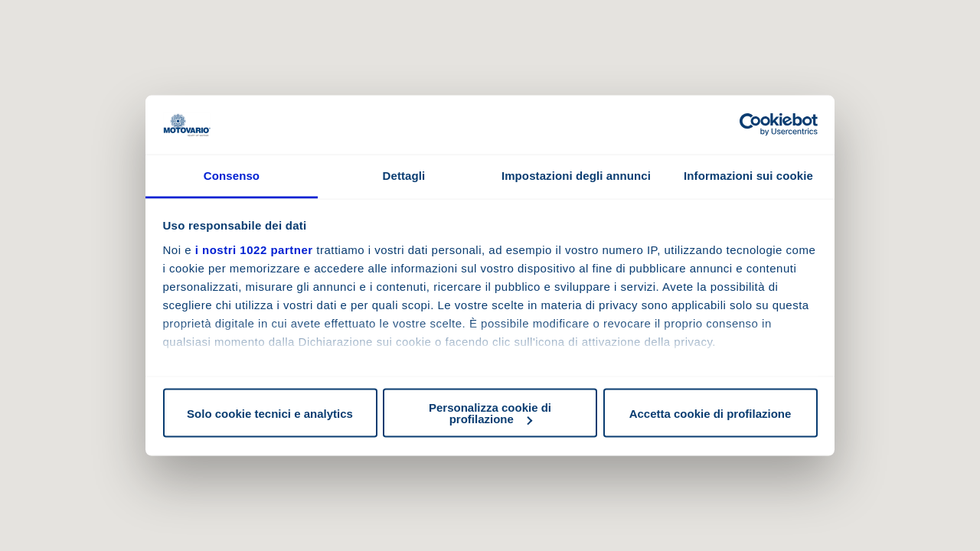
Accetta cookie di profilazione (710, 413)
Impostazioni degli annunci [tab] (576, 175)
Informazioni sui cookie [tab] (748, 175)
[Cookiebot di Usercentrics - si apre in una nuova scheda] (751, 125)
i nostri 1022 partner (254, 249)
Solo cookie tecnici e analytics (270, 413)
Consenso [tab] (232, 175)
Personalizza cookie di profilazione (490, 413)
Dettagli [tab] (404, 175)
